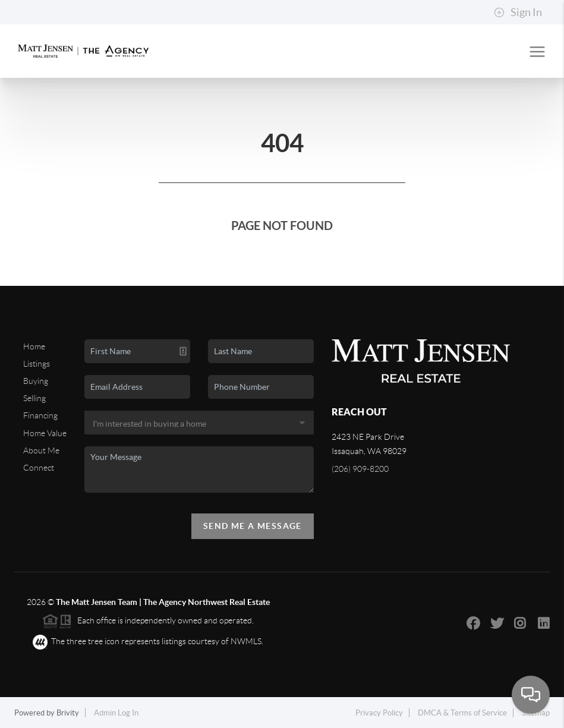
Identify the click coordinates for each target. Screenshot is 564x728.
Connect (39, 468)
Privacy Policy (379, 713)
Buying (36, 381)
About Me (41, 450)
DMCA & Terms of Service (462, 713)
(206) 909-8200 (360, 469)
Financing (40, 415)
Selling (34, 398)
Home (34, 346)
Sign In (518, 12)
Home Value (45, 433)
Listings (37, 364)
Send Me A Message (253, 526)
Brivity (68, 713)
